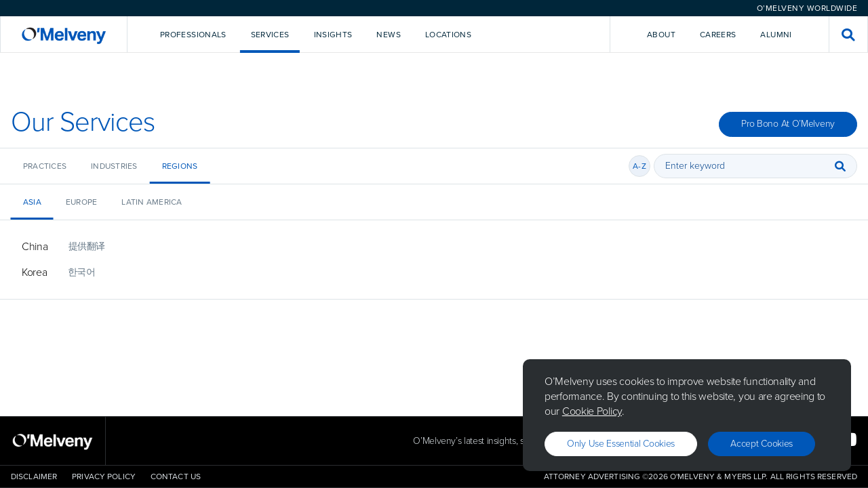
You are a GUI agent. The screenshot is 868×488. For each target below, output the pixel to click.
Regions (180, 166)
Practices (45, 166)
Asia (32, 202)
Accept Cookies (762, 444)
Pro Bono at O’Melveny (788, 124)
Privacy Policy (104, 476)
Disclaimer (34, 476)
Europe (81, 202)
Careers (718, 35)
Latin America (152, 202)
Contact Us (176, 476)
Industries (114, 166)
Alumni (776, 35)
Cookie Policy (592, 411)
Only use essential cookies (621, 444)
